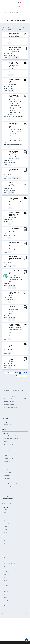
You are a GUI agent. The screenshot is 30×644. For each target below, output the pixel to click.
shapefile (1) (6, 603)
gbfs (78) (6, 521)
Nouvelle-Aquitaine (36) (9, 475)
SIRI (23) (6, 532)
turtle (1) (6, 600)
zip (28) (5, 529)
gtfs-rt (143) (6, 512)
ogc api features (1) (8, 566)
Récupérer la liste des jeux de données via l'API (16, 614)
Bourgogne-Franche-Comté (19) (11, 439)
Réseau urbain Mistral (15, 48)
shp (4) (5, 541)
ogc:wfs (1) (6, 586)
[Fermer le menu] (9, 5)
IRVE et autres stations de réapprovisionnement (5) (15, 399)
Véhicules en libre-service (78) (10, 413)
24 (24, 376)
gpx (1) (5, 572)
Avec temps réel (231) (9, 424)
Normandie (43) (7, 473)
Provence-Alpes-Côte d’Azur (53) (11, 484)
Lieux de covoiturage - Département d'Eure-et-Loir (15, 81)
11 (20, 376)
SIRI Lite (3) (6, 543)
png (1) (5, 597)
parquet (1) (6, 575)
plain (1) (6, 606)
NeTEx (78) (6, 518)
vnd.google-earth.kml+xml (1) (10, 563)
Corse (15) (6, 447)
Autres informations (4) (9, 402)
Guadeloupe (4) (7, 453)
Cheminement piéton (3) (9, 404)
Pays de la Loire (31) (8, 481)
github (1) (6, 583)
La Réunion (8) (7, 461)
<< (6, 373)
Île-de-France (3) (7, 487)
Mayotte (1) (6, 467)
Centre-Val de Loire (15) (9, 444)
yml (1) (5, 594)
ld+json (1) (6, 592)
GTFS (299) (6, 510)
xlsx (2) (5, 555)
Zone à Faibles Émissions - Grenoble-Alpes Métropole (15, 64)
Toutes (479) (7, 496)
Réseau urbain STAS (14, 169)
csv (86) (5, 515)
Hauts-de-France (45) (8, 458)
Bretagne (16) (7, 441)
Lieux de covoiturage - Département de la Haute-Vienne (15, 214)
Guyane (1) (6, 456)
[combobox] (15, 13)
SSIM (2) (6, 558)
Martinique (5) (7, 464)
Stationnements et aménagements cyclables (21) (15, 390)
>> (26, 376)
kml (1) (5, 577)
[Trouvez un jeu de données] (15, 13)
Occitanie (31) (7, 478)
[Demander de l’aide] (26, 640)
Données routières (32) (9, 410)
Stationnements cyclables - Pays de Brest (14, 125)
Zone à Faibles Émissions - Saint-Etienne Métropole (14, 199)
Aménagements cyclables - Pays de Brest (14, 97)
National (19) (7, 470)
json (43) (6, 527)
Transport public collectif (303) (11, 407)
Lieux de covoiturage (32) (9, 393)
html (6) (6, 538)
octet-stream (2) (7, 552)
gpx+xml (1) (6, 589)
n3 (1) (5, 560)
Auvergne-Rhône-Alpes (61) (10, 436)
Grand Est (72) (7, 450)
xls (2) (5, 549)
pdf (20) (5, 535)
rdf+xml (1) (6, 580)
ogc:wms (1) (6, 569)
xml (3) (5, 546)
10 (17, 376)
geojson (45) (6, 524)
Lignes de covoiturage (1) (9, 396)
